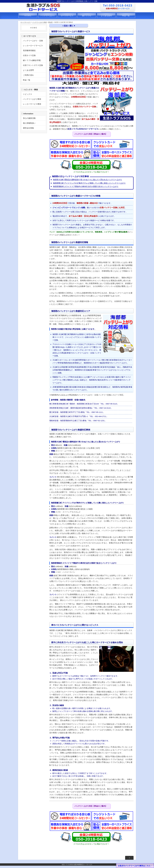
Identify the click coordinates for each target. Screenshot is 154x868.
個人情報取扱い (29, 123)
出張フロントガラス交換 (33, 65)
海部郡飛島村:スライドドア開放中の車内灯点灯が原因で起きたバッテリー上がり (86, 186)
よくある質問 (106, 16)
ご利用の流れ (28, 75)
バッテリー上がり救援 (39, 22)
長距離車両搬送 (29, 50)
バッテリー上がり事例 (32, 99)
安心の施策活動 (29, 118)
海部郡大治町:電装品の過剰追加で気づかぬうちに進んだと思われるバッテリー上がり (87, 180)
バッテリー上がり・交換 (33, 41)
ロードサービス (67, 16)
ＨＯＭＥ (28, 16)
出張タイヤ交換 (29, 55)
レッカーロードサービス (33, 46)
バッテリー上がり (48, 16)
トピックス (27, 94)
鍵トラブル (87, 16)
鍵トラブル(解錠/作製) (32, 60)
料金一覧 (126, 16)
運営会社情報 (28, 128)
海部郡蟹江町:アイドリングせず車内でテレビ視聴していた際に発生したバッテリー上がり (89, 183)
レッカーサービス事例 (32, 104)
